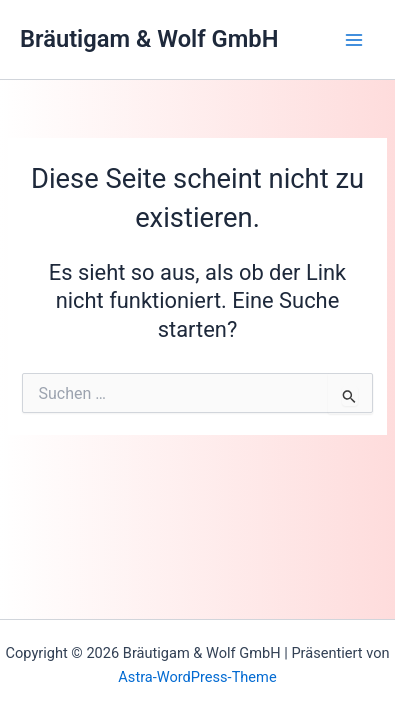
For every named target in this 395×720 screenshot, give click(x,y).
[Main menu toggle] (354, 40)
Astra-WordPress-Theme (197, 677)
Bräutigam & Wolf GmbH (149, 39)
